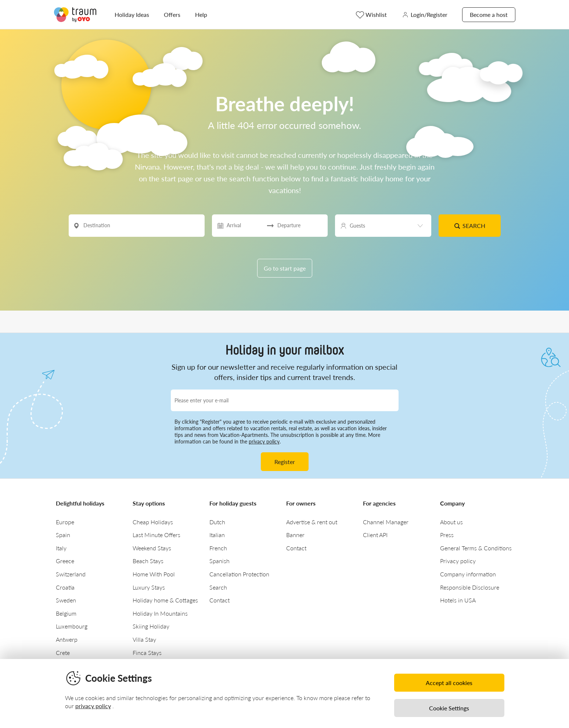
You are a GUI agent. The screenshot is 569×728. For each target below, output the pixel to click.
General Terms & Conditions (476, 548)
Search (470, 226)
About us (451, 522)
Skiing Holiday (151, 626)
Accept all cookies (449, 683)
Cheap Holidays (153, 522)
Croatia (65, 587)
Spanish (219, 561)
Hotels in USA (458, 600)
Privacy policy (458, 561)
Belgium (66, 613)
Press (447, 535)
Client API (375, 535)
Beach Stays (148, 561)
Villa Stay (144, 639)
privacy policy (264, 441)
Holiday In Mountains (160, 613)
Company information (468, 574)
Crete (63, 653)
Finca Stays (147, 653)
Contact (219, 600)
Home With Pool (154, 574)
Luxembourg (72, 626)
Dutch (217, 522)
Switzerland (71, 574)
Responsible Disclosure (470, 587)
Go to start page (285, 268)
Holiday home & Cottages (165, 600)
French (218, 548)
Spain (63, 535)
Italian (217, 535)
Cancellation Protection (239, 574)
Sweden (66, 600)
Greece (65, 561)
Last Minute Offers (156, 535)
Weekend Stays (152, 548)
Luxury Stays (149, 587)
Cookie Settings (449, 708)
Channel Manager (386, 522)
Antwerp (67, 639)
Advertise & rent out (312, 522)
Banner (295, 535)
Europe (65, 522)
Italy (61, 548)
